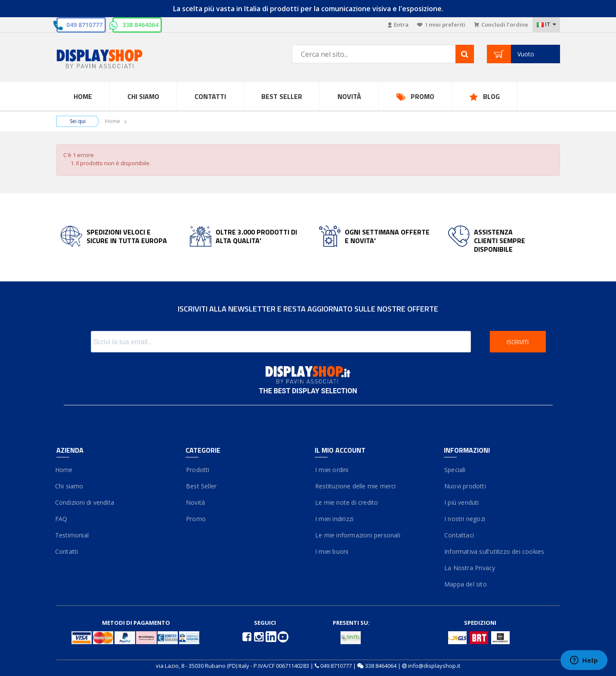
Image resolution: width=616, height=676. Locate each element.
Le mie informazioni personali (358, 535)
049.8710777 (336, 666)
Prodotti (198, 470)
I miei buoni (332, 551)
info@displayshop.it (434, 666)
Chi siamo (70, 486)
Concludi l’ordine (501, 25)
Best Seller (282, 96)
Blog (491, 96)
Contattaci (459, 535)
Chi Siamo (143, 96)
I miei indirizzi (334, 519)
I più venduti (461, 502)
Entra (398, 25)
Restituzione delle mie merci (355, 486)
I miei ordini (332, 470)
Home (83, 96)
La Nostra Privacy (470, 568)
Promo (423, 96)
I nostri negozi (464, 519)
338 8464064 (140, 25)
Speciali (455, 470)
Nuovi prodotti (465, 486)
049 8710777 (84, 25)
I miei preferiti (441, 25)
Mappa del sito (465, 584)
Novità (349, 96)
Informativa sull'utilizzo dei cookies (494, 551)
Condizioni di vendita (85, 502)
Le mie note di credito (347, 502)
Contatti (210, 96)
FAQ (62, 519)
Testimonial (73, 535)
